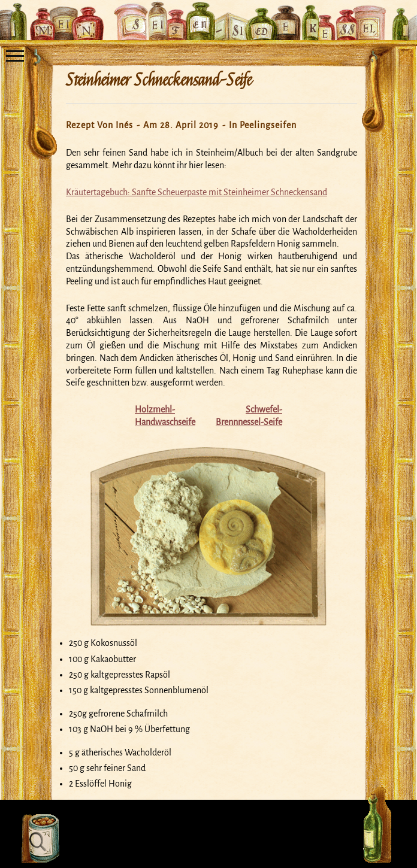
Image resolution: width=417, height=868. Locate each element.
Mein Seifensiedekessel (208, 14)
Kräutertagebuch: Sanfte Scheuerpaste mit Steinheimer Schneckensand (197, 192)
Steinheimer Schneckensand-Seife (159, 80)
